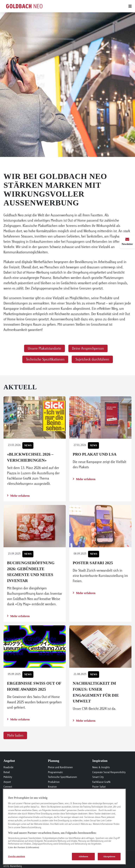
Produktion (54, 782)
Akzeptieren (109, 856)
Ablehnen (83, 856)
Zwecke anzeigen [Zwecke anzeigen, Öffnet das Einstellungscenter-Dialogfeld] (17, 856)
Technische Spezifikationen (62, 777)
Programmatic (55, 772)
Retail (7, 772)
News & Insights (101, 767)
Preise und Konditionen (60, 767)
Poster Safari (99, 787)
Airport (7, 782)
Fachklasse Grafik (101, 782)
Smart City (98, 777)
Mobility (8, 777)
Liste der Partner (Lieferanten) (24, 847)
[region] (64, 827)
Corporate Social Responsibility (109, 772)
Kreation (52, 787)
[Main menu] (92, 6)
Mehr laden (15, 735)
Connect (8, 787)
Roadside (8, 767)
